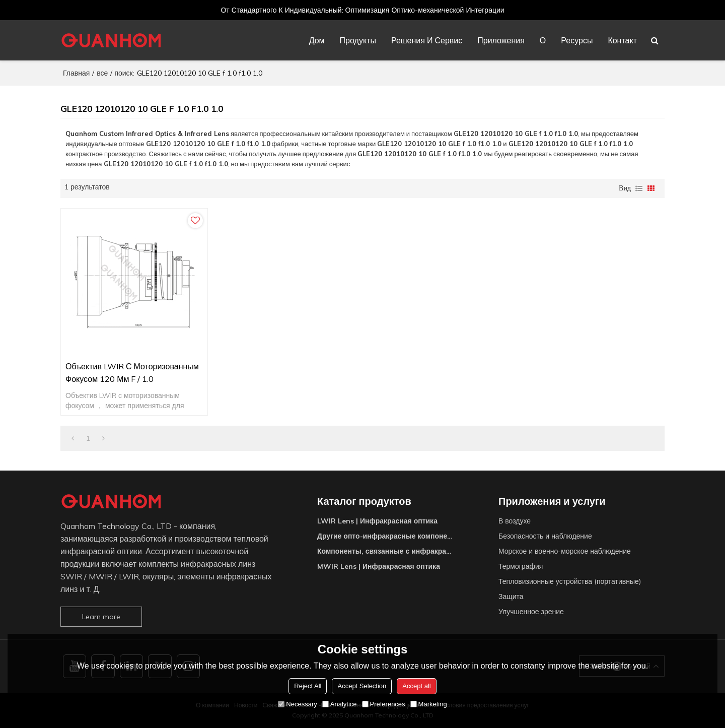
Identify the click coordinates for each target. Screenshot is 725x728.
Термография (521, 566)
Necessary (297, 704)
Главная (76, 73)
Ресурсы (577, 40)
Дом (317, 40)
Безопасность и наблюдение (545, 536)
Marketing (429, 704)
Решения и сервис (427, 40)
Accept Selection (362, 686)
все (102, 73)
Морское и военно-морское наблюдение (565, 551)
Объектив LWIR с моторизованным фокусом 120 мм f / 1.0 (132, 373)
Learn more (101, 617)
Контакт (622, 40)
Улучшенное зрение (531, 612)
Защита (511, 597)
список (639, 188)
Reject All (308, 686)
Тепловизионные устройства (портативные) (570, 581)
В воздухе (515, 521)
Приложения (501, 40)
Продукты (358, 40)
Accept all (416, 686)
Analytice (340, 704)
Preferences (384, 704)
